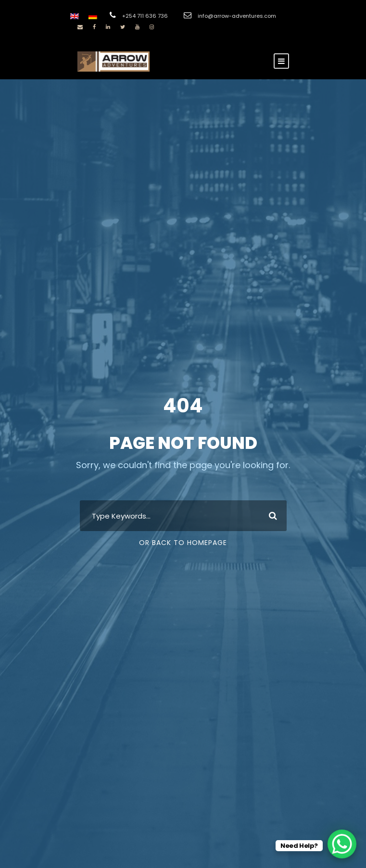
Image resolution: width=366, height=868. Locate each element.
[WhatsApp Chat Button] (342, 844)
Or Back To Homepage (183, 543)
